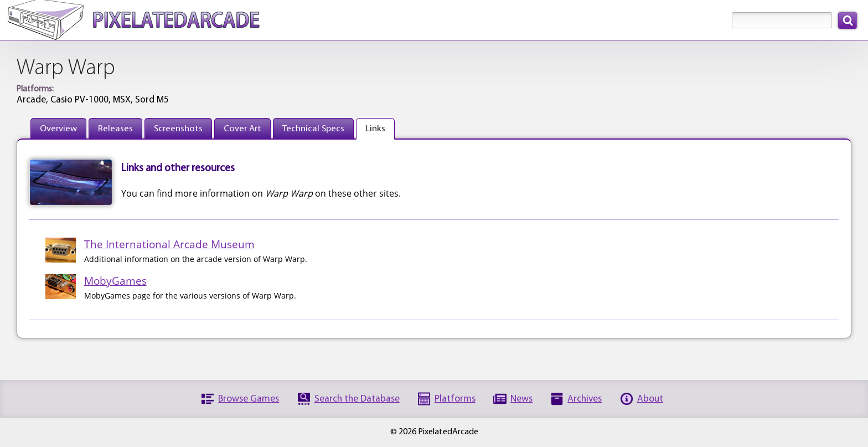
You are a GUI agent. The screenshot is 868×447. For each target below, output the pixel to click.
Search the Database (357, 399)
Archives (585, 399)
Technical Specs (313, 129)
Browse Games (249, 399)
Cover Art (242, 129)
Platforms (455, 399)
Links (375, 129)
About (650, 399)
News (521, 399)
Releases (115, 129)
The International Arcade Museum (169, 244)
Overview (58, 129)
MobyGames (115, 281)
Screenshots (178, 129)
